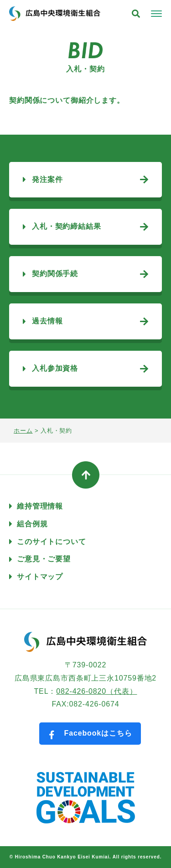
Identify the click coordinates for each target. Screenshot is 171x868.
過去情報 (47, 321)
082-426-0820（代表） (96, 691)
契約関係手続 (55, 274)
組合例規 (32, 524)
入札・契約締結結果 (67, 226)
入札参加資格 (55, 368)
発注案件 (47, 179)
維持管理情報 (40, 506)
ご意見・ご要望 (44, 559)
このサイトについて (52, 542)
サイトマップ (40, 577)
